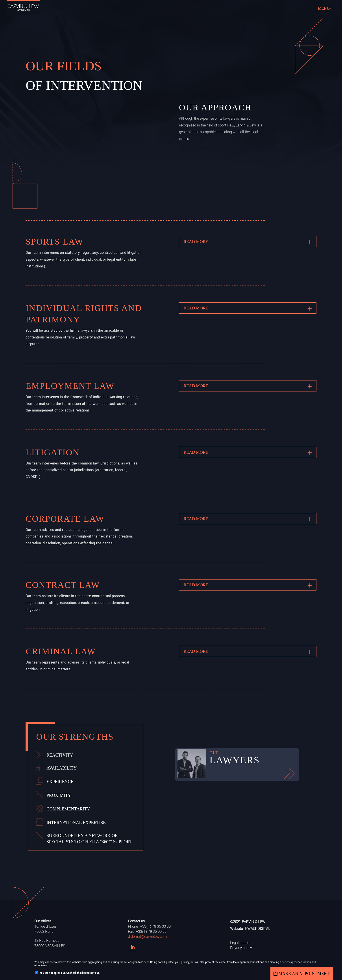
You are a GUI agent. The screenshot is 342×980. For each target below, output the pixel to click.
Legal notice (240, 943)
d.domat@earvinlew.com (147, 937)
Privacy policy (241, 948)
